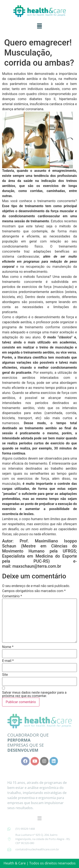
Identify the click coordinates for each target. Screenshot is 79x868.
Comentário (12, 596)
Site (5, 675)
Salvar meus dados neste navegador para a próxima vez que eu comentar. (34, 694)
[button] (39, 26)
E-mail (8, 661)
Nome (8, 647)
